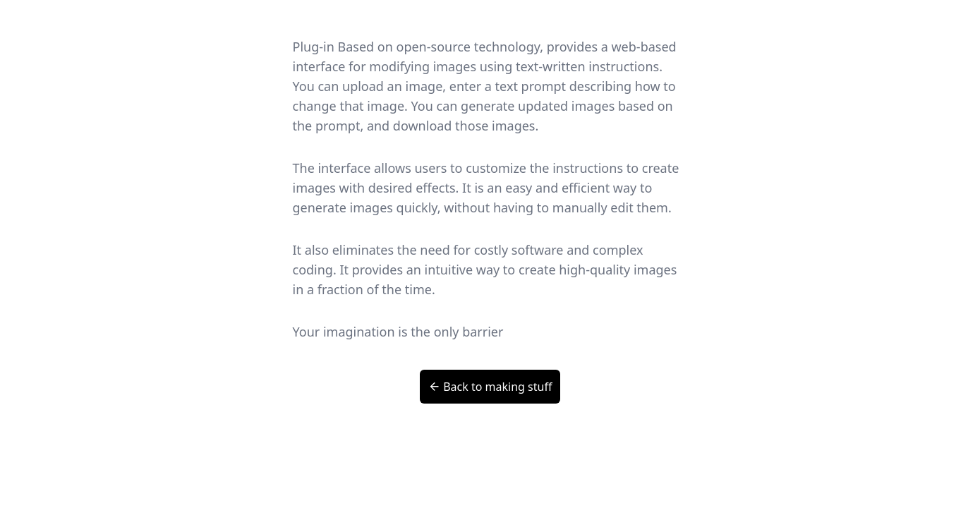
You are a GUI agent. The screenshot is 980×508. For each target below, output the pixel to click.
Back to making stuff (490, 387)
